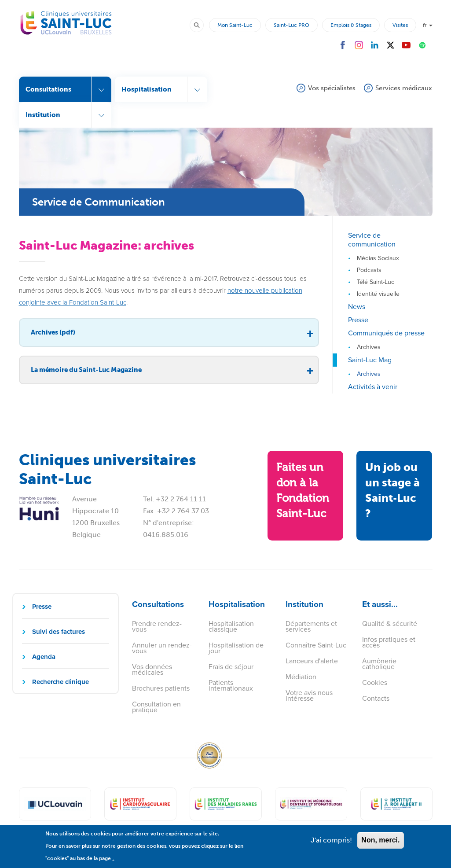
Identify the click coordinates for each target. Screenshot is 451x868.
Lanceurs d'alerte (312, 661)
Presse (358, 320)
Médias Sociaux (378, 258)
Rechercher (201, 25)
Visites (400, 25)
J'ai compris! (331, 844)
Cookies (375, 682)
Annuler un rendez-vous (162, 648)
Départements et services (311, 626)
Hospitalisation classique (231, 626)
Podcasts (369, 270)
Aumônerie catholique (379, 664)
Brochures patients (161, 688)
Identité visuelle (378, 294)
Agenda (44, 657)
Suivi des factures (59, 632)
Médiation (301, 677)
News (357, 307)
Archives (369, 347)
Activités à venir (373, 387)
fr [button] (428, 25)
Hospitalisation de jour (236, 648)
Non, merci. (380, 844)
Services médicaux (404, 88)
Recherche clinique (60, 682)
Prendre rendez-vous (157, 626)
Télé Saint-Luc (376, 282)
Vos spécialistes (332, 88)
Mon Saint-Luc (235, 25)
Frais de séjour (231, 667)
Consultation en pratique (156, 707)
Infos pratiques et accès (389, 642)
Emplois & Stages (351, 25)
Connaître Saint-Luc (316, 645)
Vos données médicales (152, 669)
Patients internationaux (231, 685)
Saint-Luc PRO (291, 25)
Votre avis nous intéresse (309, 695)
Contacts (376, 698)
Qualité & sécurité (390, 623)
